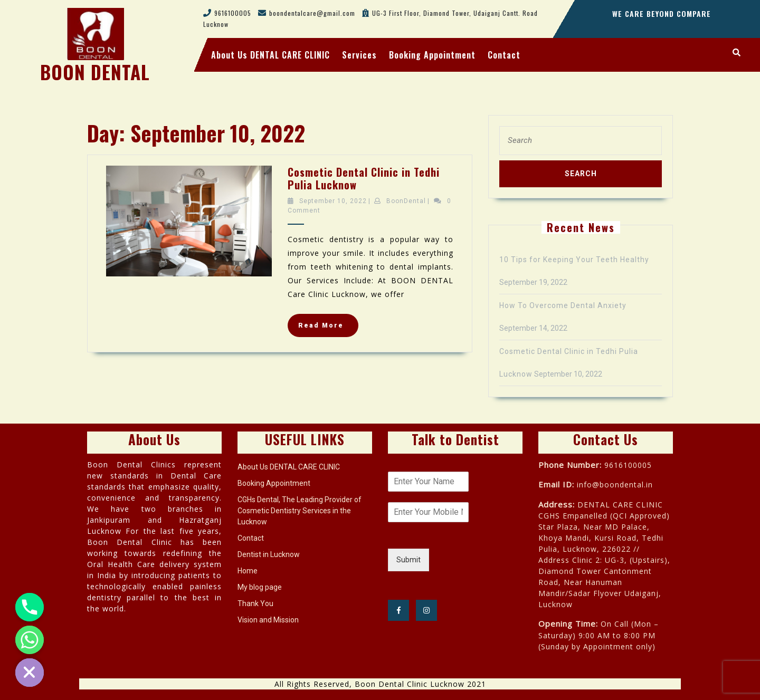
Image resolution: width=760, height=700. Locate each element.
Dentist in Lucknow (269, 554)
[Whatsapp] (30, 640)
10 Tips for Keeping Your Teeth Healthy (574, 260)
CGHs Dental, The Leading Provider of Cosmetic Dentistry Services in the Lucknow (300, 511)
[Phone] (30, 607)
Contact (504, 55)
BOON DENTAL (95, 72)
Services (359, 55)
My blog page (260, 587)
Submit (408, 560)
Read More (328, 328)
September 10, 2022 (333, 201)
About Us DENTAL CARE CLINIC (270, 55)
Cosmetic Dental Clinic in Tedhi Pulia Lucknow (364, 178)
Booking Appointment (432, 55)
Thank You (255, 603)
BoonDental (406, 201)
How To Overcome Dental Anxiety (563, 305)
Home (248, 571)
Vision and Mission (268, 620)
